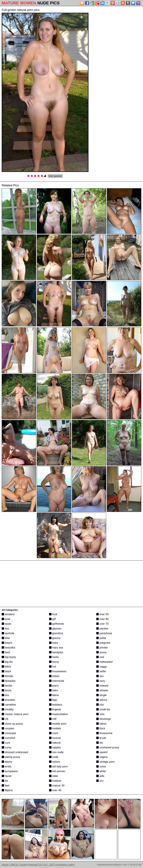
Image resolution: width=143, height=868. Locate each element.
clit (5, 719)
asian (7, 624)
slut (100, 705)
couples (8, 728)
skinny (102, 700)
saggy (101, 667)
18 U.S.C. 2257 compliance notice (56, 865)
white (101, 771)
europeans (10, 771)
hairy (54, 643)
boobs (7, 686)
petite (101, 638)
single (101, 695)
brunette (8, 700)
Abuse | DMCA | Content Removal (20, 865)
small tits (103, 709)
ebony (7, 762)
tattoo (101, 724)
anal (6, 619)
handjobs (56, 652)
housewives (58, 671)
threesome (104, 733)
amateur (8, 614)
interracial (57, 681)
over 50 (102, 614)
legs (53, 700)
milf (53, 719)
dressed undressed (15, 752)
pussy (101, 652)
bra (5, 695)
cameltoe (9, 705)
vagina (102, 757)
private (102, 648)
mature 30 (57, 786)
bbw (6, 638)
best (6, 652)
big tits (7, 662)
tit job (101, 738)
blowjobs (9, 681)
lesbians (56, 705)
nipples (55, 747)
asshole (8, 633)
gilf (52, 619)
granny (55, 638)
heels (54, 657)
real (100, 657)
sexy (101, 681)
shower (102, 690)
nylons (55, 762)
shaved (102, 686)
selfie (101, 671)
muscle (55, 738)
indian (54, 676)
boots (7, 690)
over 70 (102, 624)
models (55, 728)
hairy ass (56, 648)
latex (54, 690)
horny (54, 662)
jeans (54, 686)
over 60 (102, 619)
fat (5, 781)
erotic (7, 766)
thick (101, 728)
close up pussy (12, 724)
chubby (8, 709)
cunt (6, 743)
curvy (7, 747)
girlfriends (57, 624)
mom (54, 733)
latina (54, 695)
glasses (55, 629)
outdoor (55, 781)
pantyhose (104, 633)
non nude (56, 752)
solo (100, 714)
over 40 (55, 790)
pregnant (103, 643)
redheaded (104, 662)
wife (100, 776)
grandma (56, 633)
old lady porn (58, 766)
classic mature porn (15, 714)
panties (102, 629)
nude (54, 757)
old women (57, 771)
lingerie (55, 709)
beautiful (8, 648)
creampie (9, 733)
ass (5, 629)
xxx (100, 781)
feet (6, 786)
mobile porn (58, 724)
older (54, 776)
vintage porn (105, 762)
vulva (101, 766)
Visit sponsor (55, 176)
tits (100, 743)
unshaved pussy (108, 747)
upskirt (102, 752)
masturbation (59, 714)
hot (53, 667)
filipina (7, 790)
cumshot (8, 738)
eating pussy (11, 757)
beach (7, 643)
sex (100, 676)
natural (55, 743)
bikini (6, 667)
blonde (7, 676)
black (6, 671)
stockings (104, 719)
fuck (53, 614)
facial (6, 776)
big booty (9, 657)
